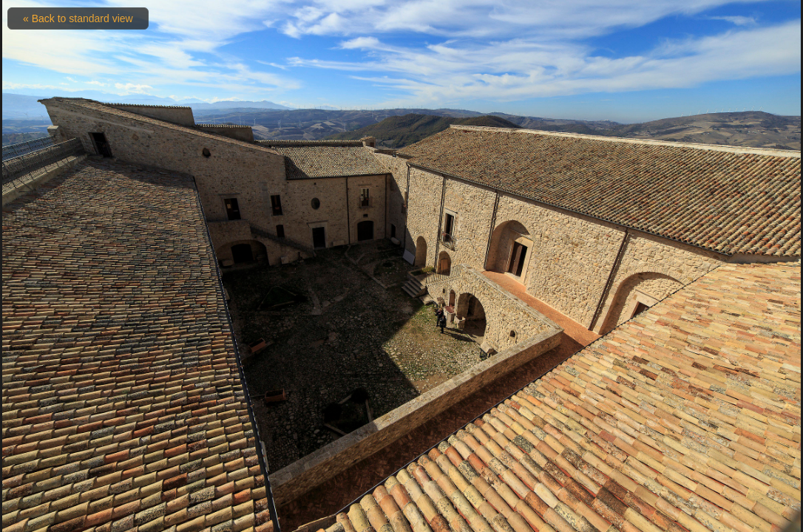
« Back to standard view (78, 18)
